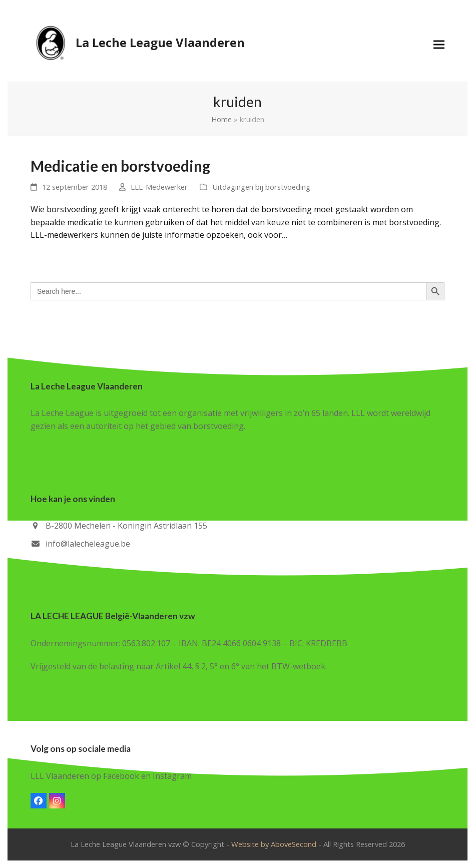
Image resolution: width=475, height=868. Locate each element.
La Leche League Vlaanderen (138, 43)
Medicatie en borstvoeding (120, 166)
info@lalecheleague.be (88, 544)
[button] (439, 44)
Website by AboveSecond (274, 844)
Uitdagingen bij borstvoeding (261, 187)
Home (221, 119)
